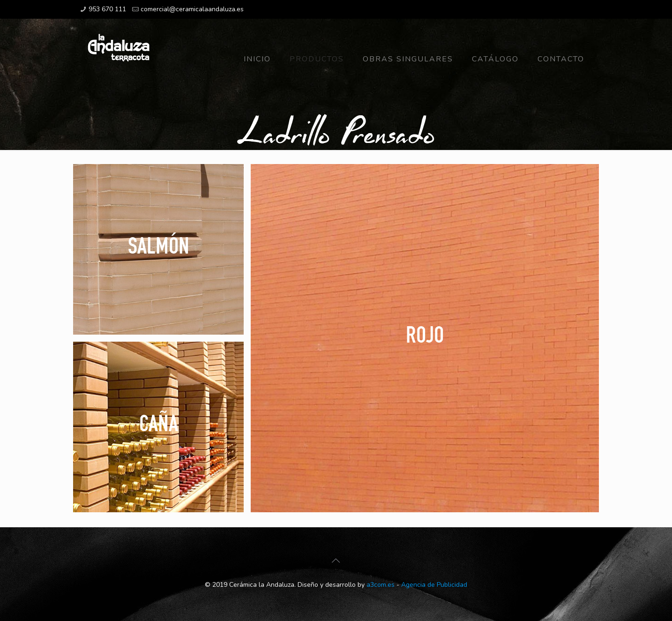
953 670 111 (107, 9)
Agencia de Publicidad (434, 585)
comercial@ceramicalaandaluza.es (192, 9)
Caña (159, 423)
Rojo (425, 334)
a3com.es (381, 585)
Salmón (159, 245)
